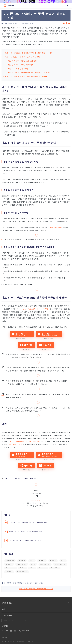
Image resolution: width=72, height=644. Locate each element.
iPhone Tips (43, 568)
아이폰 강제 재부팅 (55, 227)
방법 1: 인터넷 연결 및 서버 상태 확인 (22, 61)
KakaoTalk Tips (22, 564)
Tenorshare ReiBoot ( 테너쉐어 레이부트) (25, 441)
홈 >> (4, 583)
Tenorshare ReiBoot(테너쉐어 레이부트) (34, 309)
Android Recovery (60, 564)
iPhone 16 (42, 560)
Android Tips (55, 568)
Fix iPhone (9, 572)
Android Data (10, 560)
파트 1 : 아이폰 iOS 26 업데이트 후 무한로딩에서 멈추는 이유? (28, 53)
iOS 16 (33, 564)
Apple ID (22, 568)
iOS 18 (32, 23)
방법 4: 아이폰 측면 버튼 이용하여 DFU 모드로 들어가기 (29, 72)
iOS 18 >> (10, 583)
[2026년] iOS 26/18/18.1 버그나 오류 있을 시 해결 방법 (28, 522)
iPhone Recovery (22, 572)
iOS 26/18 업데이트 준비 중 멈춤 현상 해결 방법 (26, 531)
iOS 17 (63, 560)
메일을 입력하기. (15, 620)
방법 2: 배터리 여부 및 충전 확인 (21, 65)
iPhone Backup (10, 568)
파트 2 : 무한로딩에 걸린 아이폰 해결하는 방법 (22, 57)
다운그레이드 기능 (15, 445)
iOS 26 (32, 560)
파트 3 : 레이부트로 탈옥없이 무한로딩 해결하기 (23, 76)
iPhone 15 (53, 560)
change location (45, 564)
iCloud (32, 568)
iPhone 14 (9, 564)
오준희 (5, 23)
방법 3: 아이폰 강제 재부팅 (18, 69)
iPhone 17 (22, 560)
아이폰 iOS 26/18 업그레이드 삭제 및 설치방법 (25, 540)
